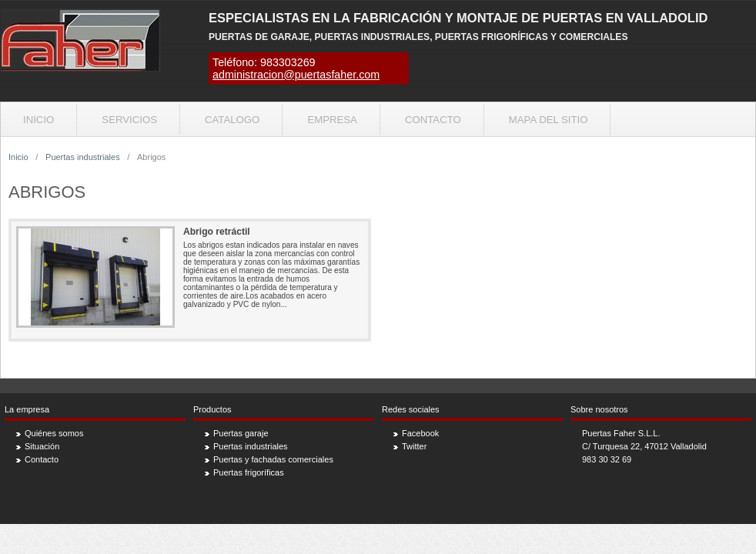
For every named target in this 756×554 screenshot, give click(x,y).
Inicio (38, 120)
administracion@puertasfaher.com (296, 75)
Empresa (332, 120)
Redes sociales (411, 409)
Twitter (414, 446)
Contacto (433, 120)
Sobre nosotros (599, 409)
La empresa (27, 409)
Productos (212, 409)
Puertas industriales (83, 157)
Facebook (420, 433)
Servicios (129, 120)
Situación (42, 446)
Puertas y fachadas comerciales (273, 459)
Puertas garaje (241, 433)
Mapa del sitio (549, 120)
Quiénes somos (54, 433)
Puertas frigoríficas (249, 472)
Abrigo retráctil (217, 232)
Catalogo (232, 120)
